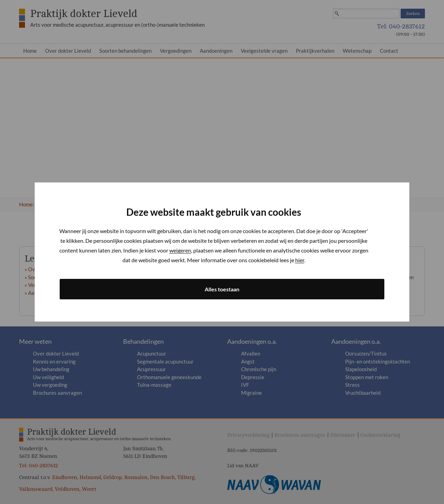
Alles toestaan (222, 289)
